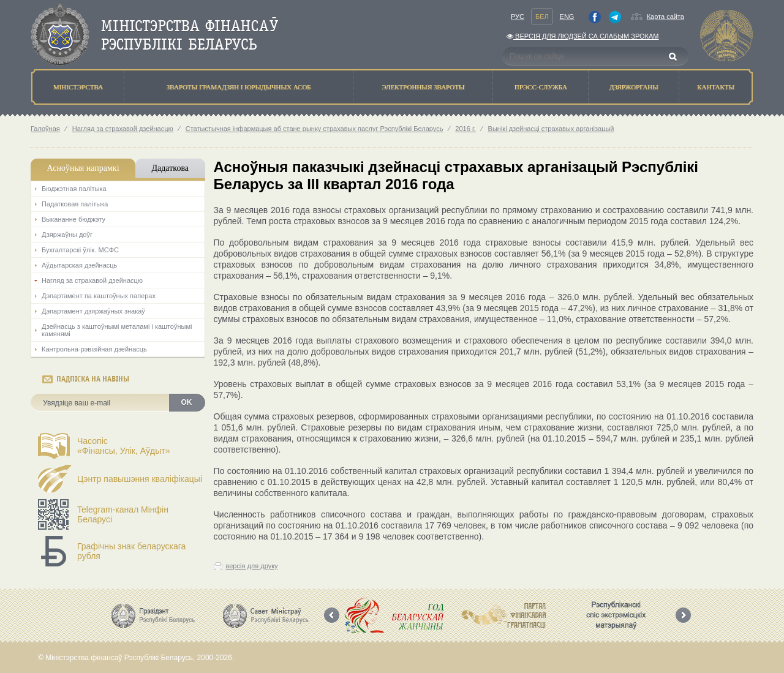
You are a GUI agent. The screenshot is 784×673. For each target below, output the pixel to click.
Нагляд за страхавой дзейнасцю (123, 129)
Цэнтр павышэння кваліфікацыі (140, 479)
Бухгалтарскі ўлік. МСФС (80, 250)
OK (187, 402)
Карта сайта (665, 17)
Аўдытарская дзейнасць (79, 265)
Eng (567, 17)
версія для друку (252, 566)
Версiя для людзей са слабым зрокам (582, 36)
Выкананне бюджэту (73, 219)
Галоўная (45, 129)
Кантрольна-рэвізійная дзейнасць (94, 349)
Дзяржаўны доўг (67, 235)
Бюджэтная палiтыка (74, 189)
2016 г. (465, 129)
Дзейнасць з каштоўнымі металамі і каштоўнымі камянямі (117, 330)
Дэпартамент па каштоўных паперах (99, 296)
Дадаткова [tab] (170, 168)
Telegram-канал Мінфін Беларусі (123, 514)
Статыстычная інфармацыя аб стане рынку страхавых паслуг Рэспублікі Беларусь (315, 129)
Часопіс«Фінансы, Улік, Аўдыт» (124, 446)
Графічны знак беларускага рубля (131, 551)
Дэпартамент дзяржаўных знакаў (93, 311)
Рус (518, 17)
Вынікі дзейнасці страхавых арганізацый (551, 129)
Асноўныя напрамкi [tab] (83, 168)
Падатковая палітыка (75, 204)
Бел (542, 17)
